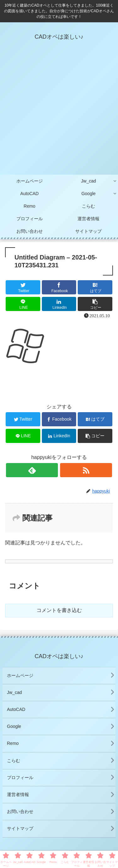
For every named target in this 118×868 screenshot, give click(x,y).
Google (14, 726)
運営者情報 (18, 794)
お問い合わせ (20, 811)
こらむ (14, 761)
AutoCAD (16, 709)
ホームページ (20, 675)
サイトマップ (20, 828)
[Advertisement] (59, 113)
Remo (13, 743)
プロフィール (20, 778)
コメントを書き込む (59, 610)
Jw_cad (14, 692)
